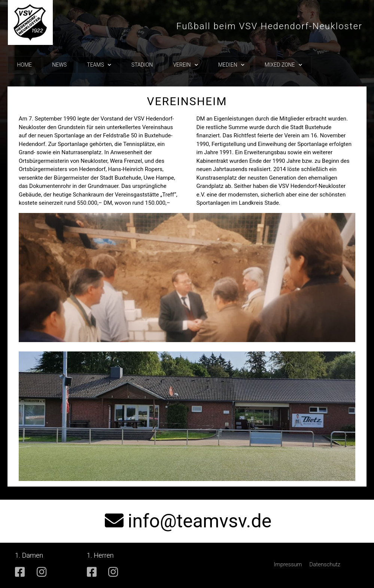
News (59, 65)
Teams (99, 65)
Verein (185, 65)
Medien (231, 65)
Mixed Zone (283, 65)
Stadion (142, 65)
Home (25, 65)
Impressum (288, 564)
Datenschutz (325, 564)
